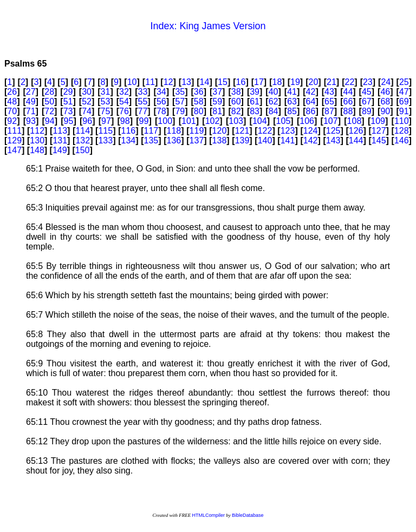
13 (186, 82)
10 (132, 82)
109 (378, 121)
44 (348, 92)
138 (220, 140)
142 (311, 140)
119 (197, 131)
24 (386, 82)
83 (255, 111)
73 (68, 111)
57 (180, 101)
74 (87, 111)
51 (68, 101)
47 (404, 92)
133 (105, 140)
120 (220, 131)
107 (331, 121)
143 (333, 140)
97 (106, 121)
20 (314, 82)
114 (83, 131)
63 (292, 101)
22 (349, 82)
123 (288, 131)
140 (265, 140)
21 (331, 82)
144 (356, 140)
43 (329, 92)
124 (311, 131)
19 (295, 82)
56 (161, 101)
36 (199, 92)
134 (128, 140)
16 (241, 82)
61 (255, 101)
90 (385, 111)
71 (31, 111)
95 (69, 121)
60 (236, 101)
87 (329, 111)
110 (402, 121)
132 (83, 140)
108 (355, 121)
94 (50, 121)
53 (106, 101)
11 (150, 82)
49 (31, 101)
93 (31, 121)
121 (242, 131)
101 (189, 121)
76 (124, 111)
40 (274, 92)
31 (106, 92)
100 (165, 121)
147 (14, 150)
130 (37, 140)
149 (60, 150)
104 (260, 121)
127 (379, 131)
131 (60, 140)
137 (197, 140)
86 (311, 111)
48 (12, 101)
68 (385, 101)
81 (217, 111)
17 (259, 82)
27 (31, 92)
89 (367, 111)
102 (213, 121)
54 (124, 101)
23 (368, 82)
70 (12, 111)
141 (288, 140)
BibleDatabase (248, 515)
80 (199, 111)
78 (161, 111)
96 (87, 121)
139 (242, 140)
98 (125, 121)
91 (404, 111)
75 (106, 111)
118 (174, 131)
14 (205, 82)
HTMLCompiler (208, 515)
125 (333, 131)
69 (404, 101)
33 (143, 92)
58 (199, 101)
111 (14, 131)
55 (143, 101)
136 (174, 140)
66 (348, 101)
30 (87, 92)
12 (168, 82)
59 (217, 101)
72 (49, 111)
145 (379, 140)
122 (265, 131)
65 (329, 101)
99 (144, 121)
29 (68, 92)
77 (143, 111)
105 (284, 121)
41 (292, 92)
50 (49, 101)
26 (12, 92)
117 (151, 131)
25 (404, 82)
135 (151, 140)
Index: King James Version (208, 26)
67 (367, 101)
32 (124, 92)
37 (217, 92)
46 (385, 92)
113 (60, 131)
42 (311, 92)
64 (311, 101)
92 (12, 121)
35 (180, 92)
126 (356, 131)
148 (37, 150)
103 (236, 121)
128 (402, 131)
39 (255, 92)
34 (161, 92)
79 (180, 111)
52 (87, 101)
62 (274, 101)
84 (274, 111)
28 (49, 92)
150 (83, 150)
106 (307, 121)
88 (348, 111)
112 (37, 131)
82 (236, 111)
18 (277, 82)
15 (223, 82)
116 (128, 131)
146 (402, 140)
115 (105, 131)
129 (14, 140)
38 (236, 92)
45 (367, 92)
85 (292, 111)
